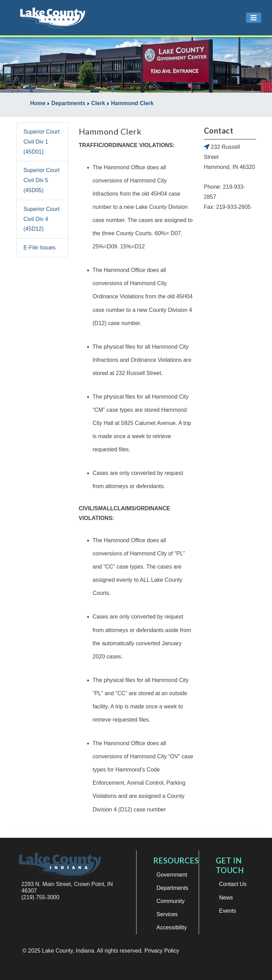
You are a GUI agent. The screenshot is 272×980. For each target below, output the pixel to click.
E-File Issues (40, 248)
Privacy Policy (162, 951)
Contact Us (233, 884)
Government (172, 875)
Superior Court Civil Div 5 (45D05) (42, 180)
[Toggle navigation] (254, 18)
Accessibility (172, 927)
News (226, 898)
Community (171, 901)
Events (228, 911)
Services (167, 914)
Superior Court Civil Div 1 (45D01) (42, 142)
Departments (173, 888)
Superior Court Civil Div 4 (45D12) (42, 219)
